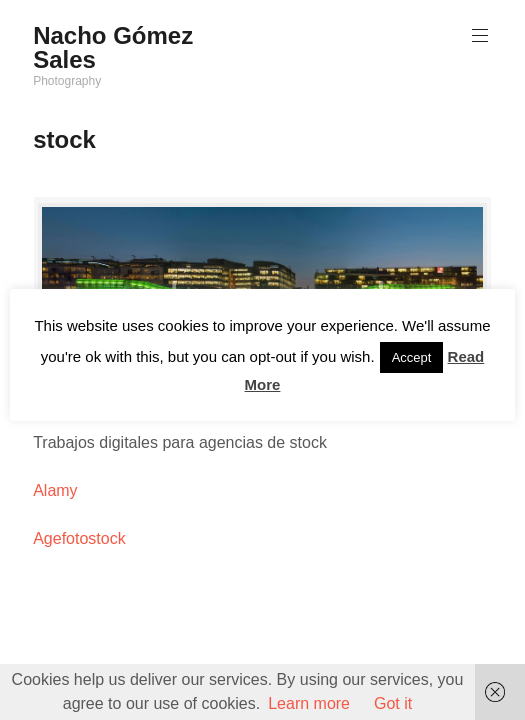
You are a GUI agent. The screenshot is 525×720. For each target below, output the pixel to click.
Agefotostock (79, 538)
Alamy (55, 490)
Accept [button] (412, 357)
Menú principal (478, 35)
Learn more (309, 703)
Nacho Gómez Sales (113, 47)
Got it (393, 703)
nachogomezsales (266, 297)
